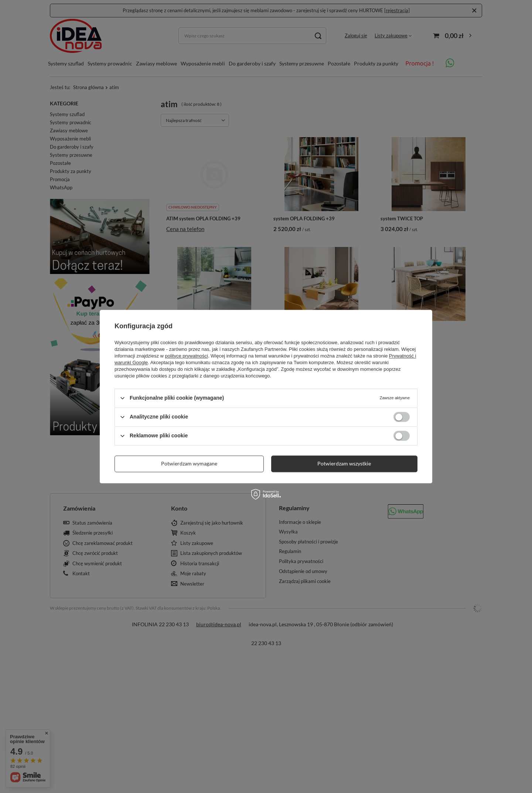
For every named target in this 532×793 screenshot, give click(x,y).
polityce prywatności (187, 356)
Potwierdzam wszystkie (344, 463)
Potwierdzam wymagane (189, 463)
